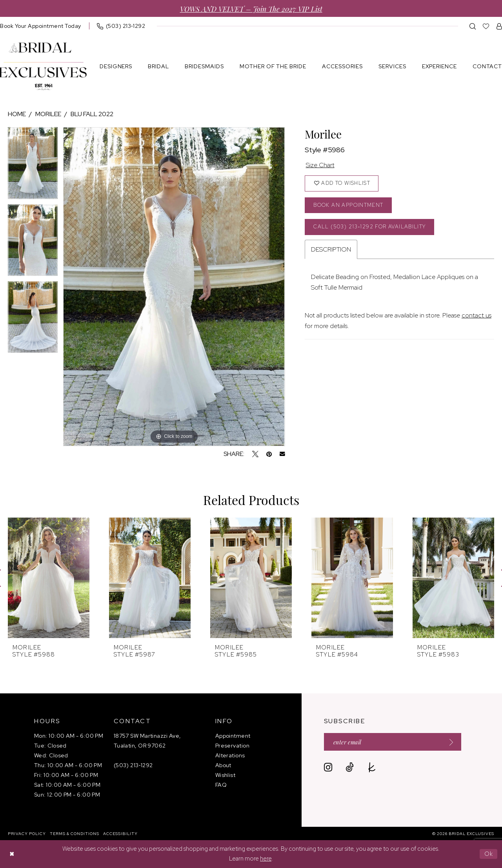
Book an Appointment (348, 205)
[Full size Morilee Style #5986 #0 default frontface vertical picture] (174, 287)
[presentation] (49, 578)
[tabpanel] (33, 166)
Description (331, 249)
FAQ (221, 785)
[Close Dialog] (12, 854)
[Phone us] (121, 26)
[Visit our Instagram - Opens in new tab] (328, 767)
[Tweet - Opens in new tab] (255, 454)
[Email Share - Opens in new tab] (282, 454)
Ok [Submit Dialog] (489, 854)
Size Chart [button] (320, 165)
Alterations (230, 755)
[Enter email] (393, 742)
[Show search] (473, 26)
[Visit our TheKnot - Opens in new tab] (372, 767)
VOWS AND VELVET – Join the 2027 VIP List (251, 8)
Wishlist (226, 775)
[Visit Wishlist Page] (486, 26)
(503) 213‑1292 (133, 765)
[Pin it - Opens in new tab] (269, 454)
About (223, 765)
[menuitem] (121, 26)
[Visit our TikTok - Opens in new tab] (350, 767)
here (266, 859)
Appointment (233, 736)
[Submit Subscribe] (449, 742)
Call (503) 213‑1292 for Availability (369, 227)
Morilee (48, 114)
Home (17, 114)
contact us (477, 315)
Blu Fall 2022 (92, 114)
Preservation (232, 746)
